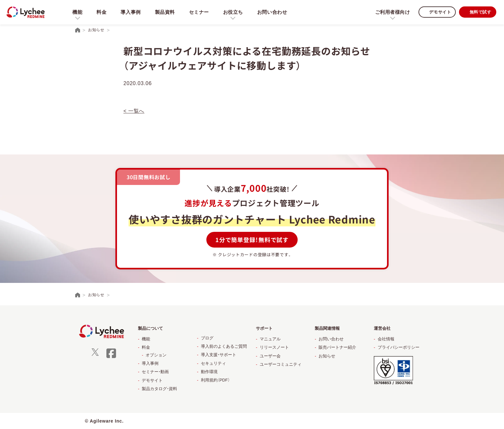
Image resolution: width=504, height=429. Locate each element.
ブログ (207, 338)
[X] (95, 354)
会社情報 (386, 339)
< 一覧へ (134, 111)
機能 (146, 339)
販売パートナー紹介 (337, 347)
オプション (156, 355)
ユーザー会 (270, 356)
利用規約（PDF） (215, 380)
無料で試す (480, 12)
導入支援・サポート (219, 355)
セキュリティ (213, 363)
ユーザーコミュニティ (281, 364)
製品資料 (165, 12)
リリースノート (274, 347)
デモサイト (437, 12)
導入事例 (131, 12)
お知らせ (327, 356)
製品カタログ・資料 (159, 389)
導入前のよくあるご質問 (224, 346)
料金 (102, 12)
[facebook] (111, 357)
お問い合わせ (274, 12)
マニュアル (270, 339)
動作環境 (209, 372)
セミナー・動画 (155, 372)
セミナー (200, 12)
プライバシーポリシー (399, 347)
